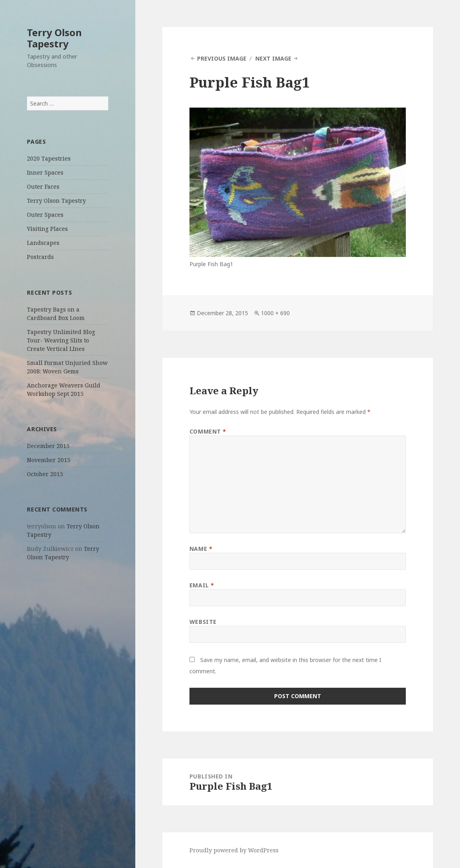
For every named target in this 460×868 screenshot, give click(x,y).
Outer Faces (43, 186)
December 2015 (48, 446)
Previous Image (222, 58)
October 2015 (45, 474)
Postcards (40, 257)
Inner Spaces (45, 172)
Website (203, 622)
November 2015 (49, 460)
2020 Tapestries (49, 158)
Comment (208, 431)
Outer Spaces (45, 215)
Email (202, 585)
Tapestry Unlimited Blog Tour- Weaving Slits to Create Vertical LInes (61, 340)
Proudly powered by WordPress (234, 850)
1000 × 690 (275, 313)
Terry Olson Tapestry (54, 38)
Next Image (273, 58)
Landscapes (43, 243)
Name (201, 549)
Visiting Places (47, 229)
